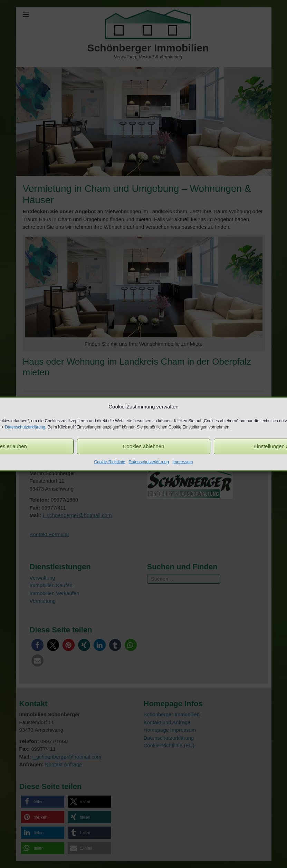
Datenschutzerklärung (25, 427)
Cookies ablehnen (143, 446)
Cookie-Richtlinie (109, 462)
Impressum (183, 462)
